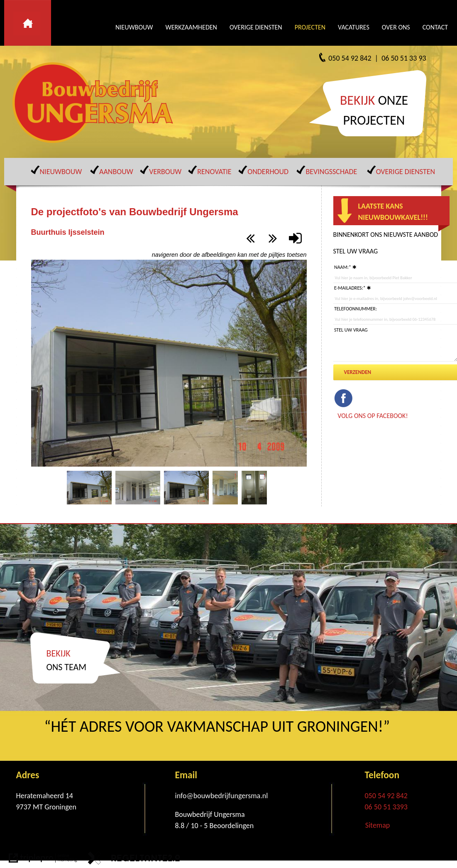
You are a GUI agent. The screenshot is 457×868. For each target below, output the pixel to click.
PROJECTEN (310, 27)
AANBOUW (116, 172)
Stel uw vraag (351, 330)
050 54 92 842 (386, 796)
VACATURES (354, 27)
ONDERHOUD (268, 172)
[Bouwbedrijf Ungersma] (96, 103)
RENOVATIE (214, 172)
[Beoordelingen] (231, 826)
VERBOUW (165, 172)
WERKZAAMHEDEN (191, 27)
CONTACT (435, 27)
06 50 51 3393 (386, 807)
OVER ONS (396, 27)
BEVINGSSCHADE (331, 172)
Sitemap (378, 825)
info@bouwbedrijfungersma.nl (222, 796)
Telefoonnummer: (356, 309)
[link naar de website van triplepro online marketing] (43, 860)
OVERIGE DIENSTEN (256, 27)
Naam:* (343, 267)
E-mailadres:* (350, 288)
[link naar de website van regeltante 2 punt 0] (134, 860)
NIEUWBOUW (134, 27)
